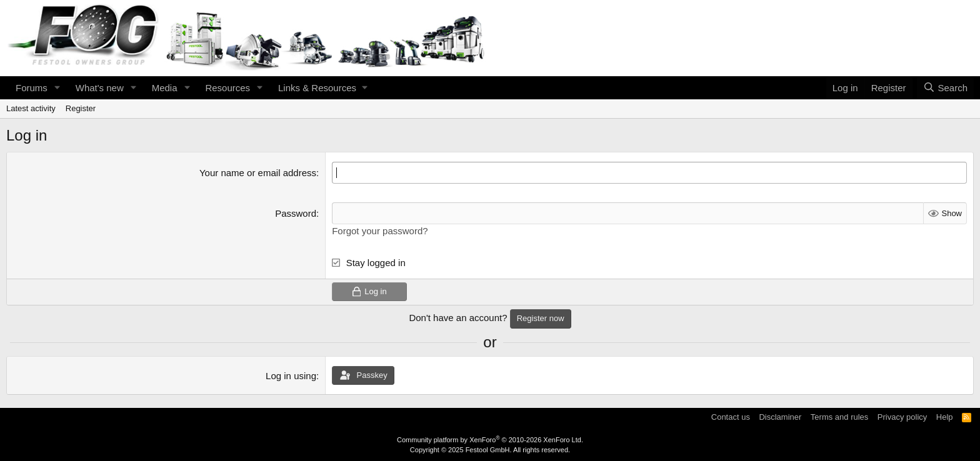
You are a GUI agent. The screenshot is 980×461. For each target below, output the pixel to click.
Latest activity (31, 108)
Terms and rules (839, 417)
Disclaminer (780, 417)
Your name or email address (258, 173)
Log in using (291, 376)
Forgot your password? (380, 231)
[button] (57, 88)
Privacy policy (902, 417)
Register (81, 108)
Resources (227, 88)
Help (945, 417)
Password (296, 213)
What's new (100, 88)
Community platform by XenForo (490, 440)
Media (165, 88)
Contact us (731, 417)
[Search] (945, 88)
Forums (32, 88)
